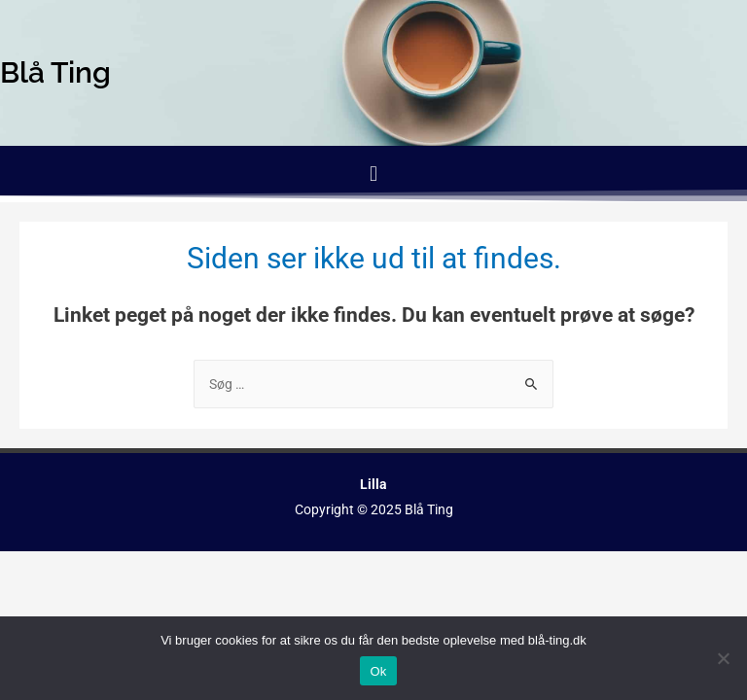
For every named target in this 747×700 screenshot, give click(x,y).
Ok (378, 671)
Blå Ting (429, 509)
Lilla (373, 484)
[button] (373, 174)
